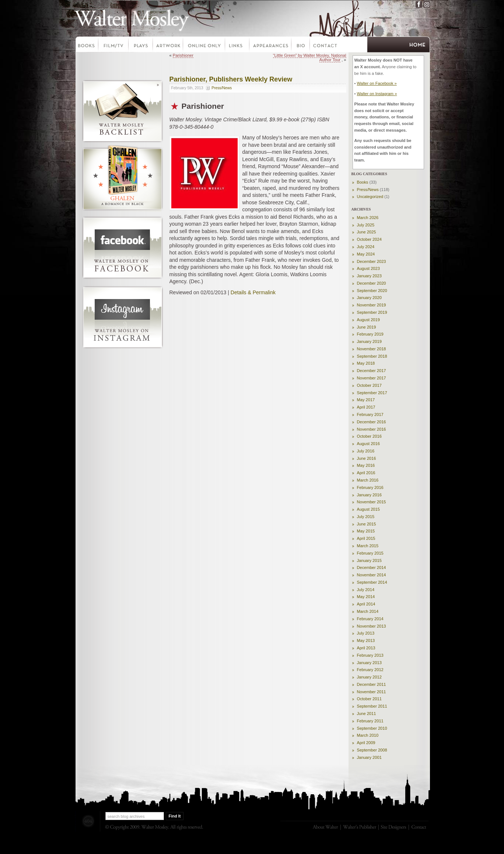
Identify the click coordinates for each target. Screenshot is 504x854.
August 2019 (368, 320)
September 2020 (372, 291)
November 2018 (372, 349)
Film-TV (114, 45)
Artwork (168, 45)
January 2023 (369, 276)
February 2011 (370, 721)
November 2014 (372, 575)
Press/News (222, 88)
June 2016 (367, 458)
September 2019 (372, 312)
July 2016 (366, 451)
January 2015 (369, 560)
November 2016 (372, 429)
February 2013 (370, 655)
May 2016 (366, 465)
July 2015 (366, 517)
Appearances (271, 45)
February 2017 (370, 414)
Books (87, 45)
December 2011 (372, 684)
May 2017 (366, 400)
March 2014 (368, 611)
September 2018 (372, 356)
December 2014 (372, 567)
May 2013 (366, 640)
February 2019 (370, 334)
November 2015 (372, 502)
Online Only (204, 45)
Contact (325, 45)
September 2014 (372, 582)
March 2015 (368, 546)
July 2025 (366, 225)
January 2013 (369, 663)
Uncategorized (370, 197)
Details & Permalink (253, 292)
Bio (301, 45)
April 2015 (366, 538)
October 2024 (369, 239)
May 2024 (366, 254)
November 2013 (372, 626)
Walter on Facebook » (377, 83)
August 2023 (368, 268)
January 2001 (369, 757)
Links (238, 45)
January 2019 (369, 341)
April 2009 (366, 743)
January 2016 (369, 495)
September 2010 (372, 728)
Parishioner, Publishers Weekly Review (231, 79)
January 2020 (369, 298)
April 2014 (366, 604)
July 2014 (366, 590)
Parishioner (183, 55)
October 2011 (369, 699)
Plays (141, 45)
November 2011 (372, 692)
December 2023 (372, 261)
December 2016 (372, 422)
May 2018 (366, 363)
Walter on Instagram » (377, 94)
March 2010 (368, 735)
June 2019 (367, 327)
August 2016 (368, 444)
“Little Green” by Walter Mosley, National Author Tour (310, 58)
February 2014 (370, 619)
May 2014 (366, 597)
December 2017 (372, 371)
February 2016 (370, 487)
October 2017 (369, 385)
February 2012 (370, 670)
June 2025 (367, 232)
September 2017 (372, 393)
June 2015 (367, 524)
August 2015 (368, 509)
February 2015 (370, 553)
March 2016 (368, 480)
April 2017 (366, 407)
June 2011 (367, 714)
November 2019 (372, 305)
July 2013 (366, 633)
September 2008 (372, 750)
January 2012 (369, 677)
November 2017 (372, 378)
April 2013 (366, 648)
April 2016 (366, 473)
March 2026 (368, 218)
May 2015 (366, 531)
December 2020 (372, 283)
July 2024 (366, 247)
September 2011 (372, 706)
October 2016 (369, 436)
